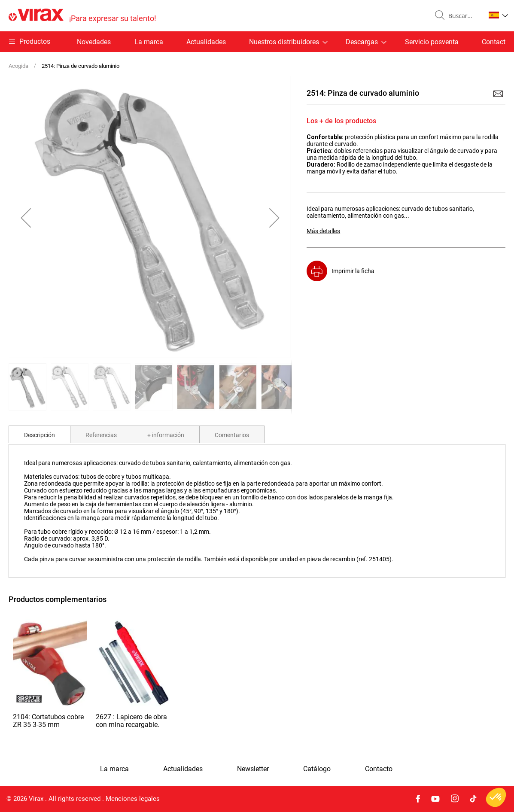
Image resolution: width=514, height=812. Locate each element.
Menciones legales (133, 799)
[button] (498, 15)
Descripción (40, 435)
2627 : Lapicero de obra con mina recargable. (131, 721)
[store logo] (82, 16)
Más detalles (323, 231)
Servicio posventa (432, 42)
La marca (149, 42)
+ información (166, 435)
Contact (494, 42)
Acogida (18, 66)
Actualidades (206, 42)
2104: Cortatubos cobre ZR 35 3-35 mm (48, 721)
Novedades (94, 42)
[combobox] (463, 16)
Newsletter (253, 769)
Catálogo (317, 769)
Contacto (379, 769)
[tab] (40, 434)
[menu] (257, 42)
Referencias (101, 435)
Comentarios (232, 435)
